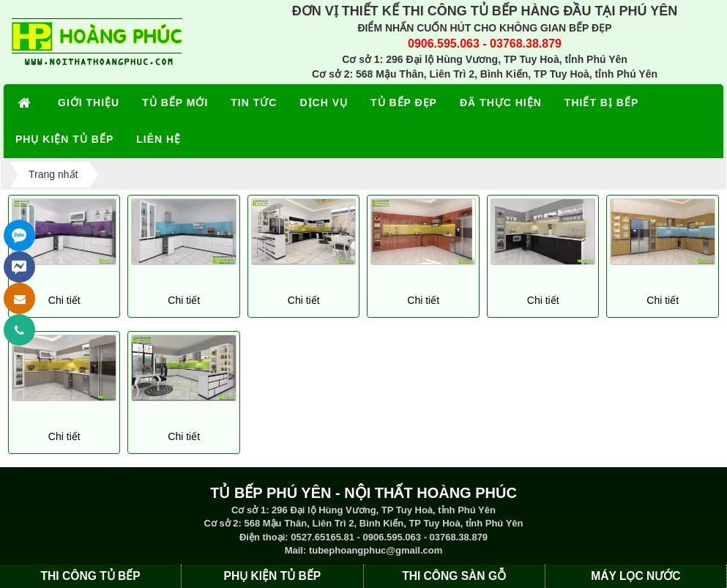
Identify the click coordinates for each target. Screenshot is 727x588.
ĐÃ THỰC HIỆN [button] (501, 103)
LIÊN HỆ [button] (159, 139)
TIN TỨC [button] (254, 103)
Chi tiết (64, 300)
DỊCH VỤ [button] (324, 103)
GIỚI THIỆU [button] (89, 103)
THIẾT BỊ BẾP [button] (601, 103)
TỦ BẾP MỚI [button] (175, 103)
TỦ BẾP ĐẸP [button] (404, 103)
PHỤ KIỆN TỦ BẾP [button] (64, 139)
